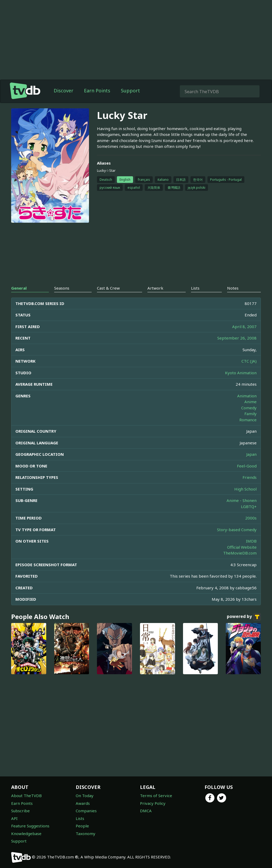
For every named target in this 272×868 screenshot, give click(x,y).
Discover (63, 91)
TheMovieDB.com (240, 553)
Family (250, 414)
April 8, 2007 (244, 326)
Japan (251, 454)
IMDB (251, 541)
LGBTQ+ (249, 506)
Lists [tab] (195, 288)
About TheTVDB (26, 796)
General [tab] (19, 288)
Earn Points (97, 91)
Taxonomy (86, 833)
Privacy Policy (153, 803)
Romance (248, 420)
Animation (247, 396)
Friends (250, 477)
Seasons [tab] (62, 288)
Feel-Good (247, 466)
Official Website (242, 547)
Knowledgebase (26, 833)
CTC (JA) (249, 361)
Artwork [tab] (155, 288)
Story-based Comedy (237, 530)
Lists (80, 818)
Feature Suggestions (30, 826)
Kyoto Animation (241, 373)
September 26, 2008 (237, 338)
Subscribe (20, 811)
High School (245, 489)
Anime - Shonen (242, 500)
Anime (250, 402)
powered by (244, 617)
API (14, 818)
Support (130, 91)
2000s (251, 518)
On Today (85, 796)
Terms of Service (156, 796)
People (82, 826)
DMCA (146, 811)
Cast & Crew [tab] (108, 288)
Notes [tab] (233, 288)
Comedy (249, 408)
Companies (86, 811)
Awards (83, 803)
